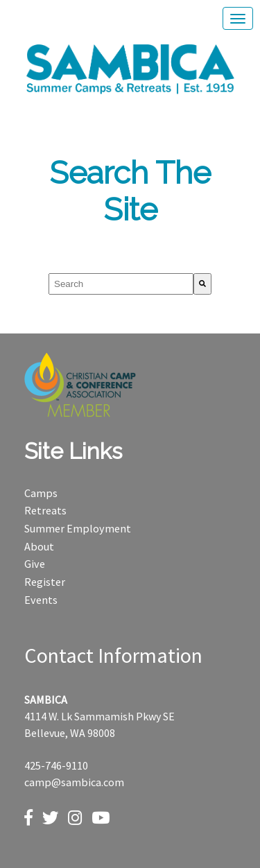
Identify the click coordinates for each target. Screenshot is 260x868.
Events (41, 600)
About (39, 546)
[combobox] (121, 284)
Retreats (45, 510)
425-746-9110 (56, 765)
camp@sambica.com (74, 782)
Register (45, 582)
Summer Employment (78, 528)
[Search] (202, 284)
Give (35, 564)
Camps (41, 493)
